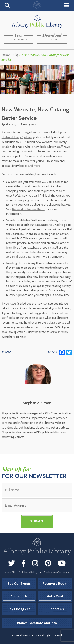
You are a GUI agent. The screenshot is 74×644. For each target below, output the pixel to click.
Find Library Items (24, 257)
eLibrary (52, 322)
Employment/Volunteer (57, 572)
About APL (10, 572)
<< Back (6, 352)
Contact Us (19, 596)
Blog (16, 55)
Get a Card (55, 596)
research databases (33, 252)
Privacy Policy (30, 572)
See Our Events (19, 584)
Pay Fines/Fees (19, 609)
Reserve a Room (55, 584)
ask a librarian (59, 332)
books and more (30, 166)
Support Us (55, 609)
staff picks (8, 318)
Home (6, 55)
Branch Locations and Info (37, 623)
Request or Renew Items (28, 209)
